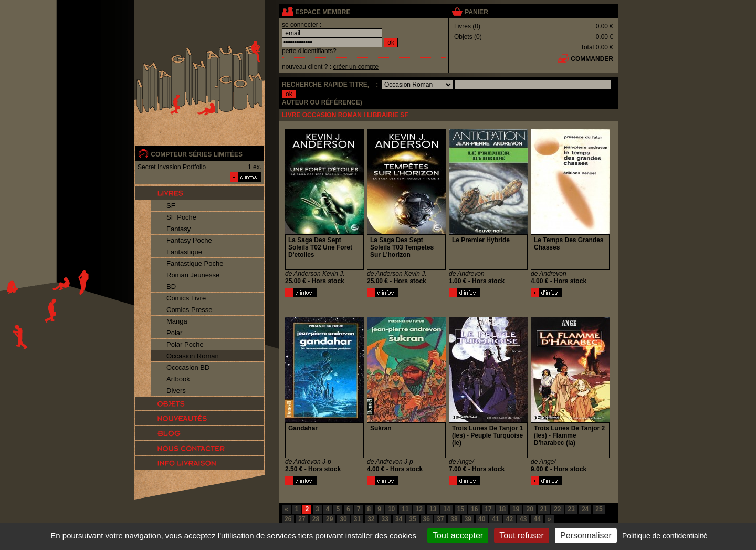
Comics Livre (186, 298)
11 (405, 509)
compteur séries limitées (197, 154)
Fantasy (178, 229)
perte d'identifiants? (309, 51)
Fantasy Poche (189, 240)
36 (427, 519)
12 (419, 509)
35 (412, 519)
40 (482, 519)
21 (544, 509)
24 (585, 509)
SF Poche (181, 217)
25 (599, 509)
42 (510, 519)
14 (447, 509)
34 (399, 519)
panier (476, 12)
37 (440, 519)
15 (461, 509)
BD (171, 287)
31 (357, 519)
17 (488, 509)
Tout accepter (458, 536)
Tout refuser (521, 536)
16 (474, 509)
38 (454, 519)
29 (329, 519)
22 (557, 509)
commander (592, 59)
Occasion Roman (193, 356)
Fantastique (184, 252)
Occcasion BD (188, 367)
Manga (177, 321)
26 (288, 519)
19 (516, 509)
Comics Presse (189, 310)
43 (523, 519)
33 (385, 519)
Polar (174, 333)
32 (371, 519)
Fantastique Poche (195, 263)
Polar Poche (185, 344)
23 (571, 509)
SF (171, 206)
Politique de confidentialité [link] (665, 536)
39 (468, 519)
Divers (176, 391)
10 (391, 509)
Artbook (178, 379)
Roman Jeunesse (193, 275)
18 (502, 509)
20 (529, 509)
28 (316, 519)
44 (537, 519)
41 (495, 519)
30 (343, 519)
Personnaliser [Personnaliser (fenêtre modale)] (586, 536)
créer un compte (356, 67)
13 (433, 509)
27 (302, 519)
